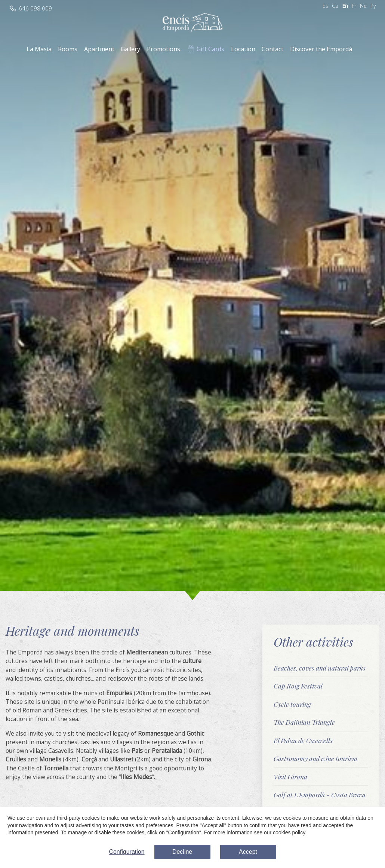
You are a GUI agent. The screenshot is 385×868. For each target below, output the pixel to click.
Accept (248, 852)
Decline (182, 852)
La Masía (39, 49)
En (345, 6)
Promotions (164, 49)
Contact (272, 49)
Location (243, 49)
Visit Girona (290, 777)
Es (325, 6)
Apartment (99, 49)
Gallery (130, 49)
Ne (363, 6)
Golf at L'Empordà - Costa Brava (320, 795)
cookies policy (289, 832)
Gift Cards (210, 49)
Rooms (68, 49)
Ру (373, 6)
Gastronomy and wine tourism (315, 758)
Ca (335, 6)
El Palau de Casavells (303, 740)
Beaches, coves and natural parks (320, 668)
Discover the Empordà (321, 49)
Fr (354, 6)
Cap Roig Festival (298, 686)
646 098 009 (35, 8)
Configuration (127, 852)
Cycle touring (292, 704)
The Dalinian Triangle (304, 722)
